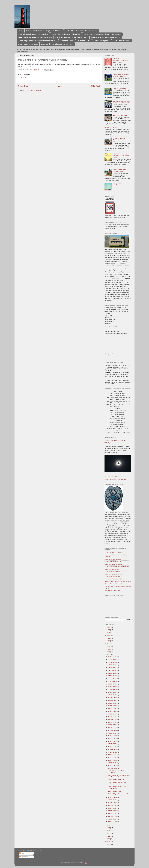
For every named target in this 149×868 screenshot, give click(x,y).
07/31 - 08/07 (113, 714)
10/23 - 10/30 (113, 681)
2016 (108, 654)
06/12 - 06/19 (113, 733)
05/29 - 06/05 (113, 739)
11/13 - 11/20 (113, 673)
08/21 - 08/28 (113, 706)
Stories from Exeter (67, 41)
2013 (108, 831)
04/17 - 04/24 (113, 755)
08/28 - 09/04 (113, 703)
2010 (108, 839)
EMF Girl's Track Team (120, 115)
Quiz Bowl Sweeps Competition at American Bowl (121, 140)
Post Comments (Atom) (34, 90)
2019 (108, 646)
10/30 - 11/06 (113, 679)
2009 (108, 841)
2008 (108, 844)
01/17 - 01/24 (113, 816)
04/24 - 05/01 (113, 752)
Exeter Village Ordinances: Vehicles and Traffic (72, 37)
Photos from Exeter (84, 41)
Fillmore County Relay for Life (114, 584)
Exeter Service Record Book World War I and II (57, 44)
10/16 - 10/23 (113, 684)
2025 (108, 630)
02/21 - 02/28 (113, 803)
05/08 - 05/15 (113, 747)
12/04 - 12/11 (113, 665)
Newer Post (23, 86)
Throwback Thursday (111, 128)
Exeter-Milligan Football (112, 569)
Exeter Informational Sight (113, 559)
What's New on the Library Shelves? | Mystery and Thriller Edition (121, 61)
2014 (108, 828)
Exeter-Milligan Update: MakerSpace (119, 794)
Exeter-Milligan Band (114, 791)
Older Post (95, 86)
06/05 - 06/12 (113, 736)
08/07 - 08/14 (113, 711)
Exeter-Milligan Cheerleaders (114, 564)
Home (21, 31)
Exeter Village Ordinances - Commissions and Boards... (37, 41)
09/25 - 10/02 (113, 692)
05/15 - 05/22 (113, 744)
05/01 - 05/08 (113, 749)
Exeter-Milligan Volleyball (112, 577)
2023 (108, 635)
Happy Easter (117, 184)
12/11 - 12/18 (113, 662)
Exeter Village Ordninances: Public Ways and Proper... (103, 34)
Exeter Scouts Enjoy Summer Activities (119, 171)
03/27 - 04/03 (113, 763)
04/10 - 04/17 (113, 758)
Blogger (86, 863)
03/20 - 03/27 (113, 766)
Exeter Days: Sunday (120, 89)
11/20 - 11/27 (113, 670)
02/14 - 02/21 (113, 805)
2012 (108, 833)
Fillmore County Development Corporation (118, 581)
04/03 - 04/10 (113, 760)
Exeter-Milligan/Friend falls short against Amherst (121, 75)
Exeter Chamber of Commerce (114, 553)
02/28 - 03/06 (113, 800)
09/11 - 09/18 (113, 698)
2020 (108, 644)
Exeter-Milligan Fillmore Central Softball (117, 567)
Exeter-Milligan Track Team (116, 780)
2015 (108, 825)
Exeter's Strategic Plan (102, 41)
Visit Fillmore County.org (112, 591)
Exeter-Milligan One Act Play (113, 574)
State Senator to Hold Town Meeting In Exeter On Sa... (119, 776)
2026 (108, 627)
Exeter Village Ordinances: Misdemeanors (106, 37)
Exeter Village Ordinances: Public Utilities (66, 34)
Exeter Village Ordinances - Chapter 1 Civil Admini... (44, 31)
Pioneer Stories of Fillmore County (115, 479)
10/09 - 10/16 (113, 687)
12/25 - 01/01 (113, 657)
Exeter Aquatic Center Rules (28, 44)
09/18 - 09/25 (113, 695)
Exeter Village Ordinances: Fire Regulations (33, 34)
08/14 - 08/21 (113, 709)
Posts (22, 853)
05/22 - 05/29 (113, 741)
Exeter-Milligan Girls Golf (112, 572)
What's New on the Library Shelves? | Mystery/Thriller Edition (121, 156)
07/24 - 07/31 (113, 717)
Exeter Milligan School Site (113, 562)
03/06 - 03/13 (113, 797)
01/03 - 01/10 (113, 822)
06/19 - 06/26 (113, 730)
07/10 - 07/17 (113, 722)
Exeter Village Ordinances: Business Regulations (35, 37)
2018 (108, 649)
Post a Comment (26, 78)
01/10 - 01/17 (113, 819)
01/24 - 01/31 (113, 814)
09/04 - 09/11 (113, 700)
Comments (24, 857)
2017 (108, 652)
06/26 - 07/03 (113, 728)
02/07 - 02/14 (113, 808)
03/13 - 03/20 (113, 768)
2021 (108, 641)
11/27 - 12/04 (113, 668)
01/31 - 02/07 (113, 811)
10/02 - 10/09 (113, 689)
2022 (108, 638)
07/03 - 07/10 (113, 725)
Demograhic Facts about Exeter (114, 579)
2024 (108, 633)
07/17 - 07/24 (113, 719)
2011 (108, 836)
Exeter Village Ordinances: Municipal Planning (82, 31)
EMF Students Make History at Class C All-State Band (122, 102)
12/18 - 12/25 (113, 660)
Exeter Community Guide (122, 41)
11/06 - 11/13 (113, 676)
